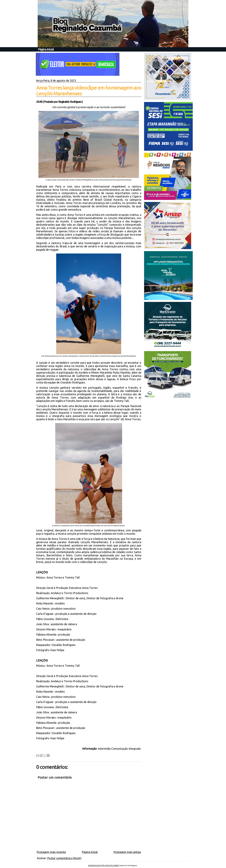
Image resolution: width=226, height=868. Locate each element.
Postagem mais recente (51, 852)
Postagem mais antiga (127, 852)
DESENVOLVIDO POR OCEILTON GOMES (104, 866)
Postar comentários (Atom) (64, 858)
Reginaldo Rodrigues (70, 102)
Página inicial (46, 49)
